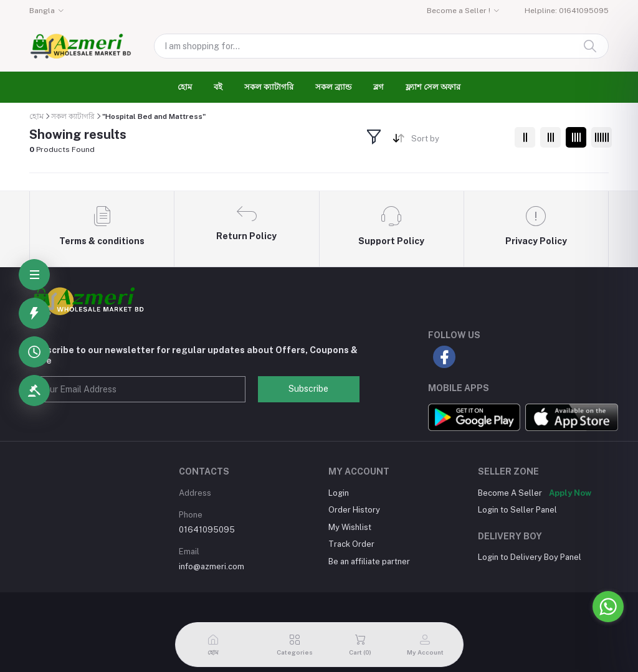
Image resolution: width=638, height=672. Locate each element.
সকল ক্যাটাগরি (269, 87)
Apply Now (570, 493)
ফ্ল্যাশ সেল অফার (433, 87)
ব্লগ (379, 87)
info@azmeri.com (212, 566)
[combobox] (458, 141)
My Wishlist (350, 527)
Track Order (351, 544)
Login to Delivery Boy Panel (530, 557)
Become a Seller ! (459, 11)
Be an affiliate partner (369, 561)
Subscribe (308, 389)
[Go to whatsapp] (608, 607)
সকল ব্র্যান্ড (333, 87)
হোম (185, 87)
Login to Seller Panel (517, 510)
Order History (354, 510)
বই (218, 87)
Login (339, 493)
